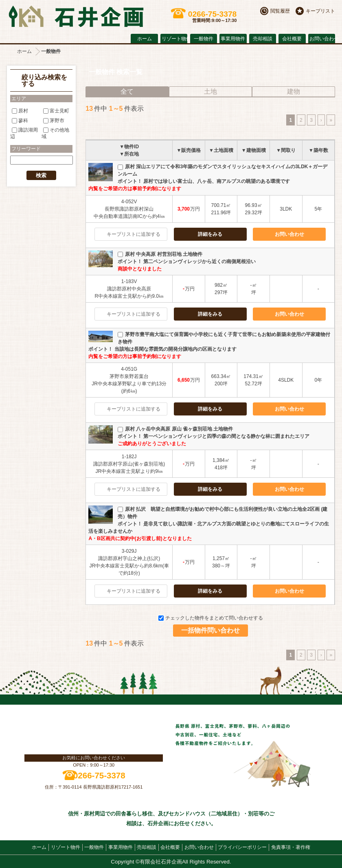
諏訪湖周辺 (24, 133)
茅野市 (54, 120)
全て (127, 91)
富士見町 (56, 111)
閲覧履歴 (280, 11)
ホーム (145, 39)
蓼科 (20, 120)
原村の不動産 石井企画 (76, 16)
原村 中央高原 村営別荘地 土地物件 (160, 254)
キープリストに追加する (134, 234)
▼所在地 (129, 154)
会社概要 (292, 39)
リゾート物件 (174, 39)
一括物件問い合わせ (210, 630)
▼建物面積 (254, 150)
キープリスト (320, 11)
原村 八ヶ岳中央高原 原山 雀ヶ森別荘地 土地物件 (175, 429)
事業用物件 (233, 39)
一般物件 (204, 39)
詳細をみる (210, 234)
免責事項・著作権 (291, 847)
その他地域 (55, 133)
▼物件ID (129, 147)
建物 (294, 91)
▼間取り (286, 150)
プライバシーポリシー (242, 847)
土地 (210, 91)
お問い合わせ (322, 39)
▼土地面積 (221, 150)
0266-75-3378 (99, 775)
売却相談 (263, 39)
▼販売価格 (189, 150)
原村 (20, 111)
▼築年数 (318, 150)
